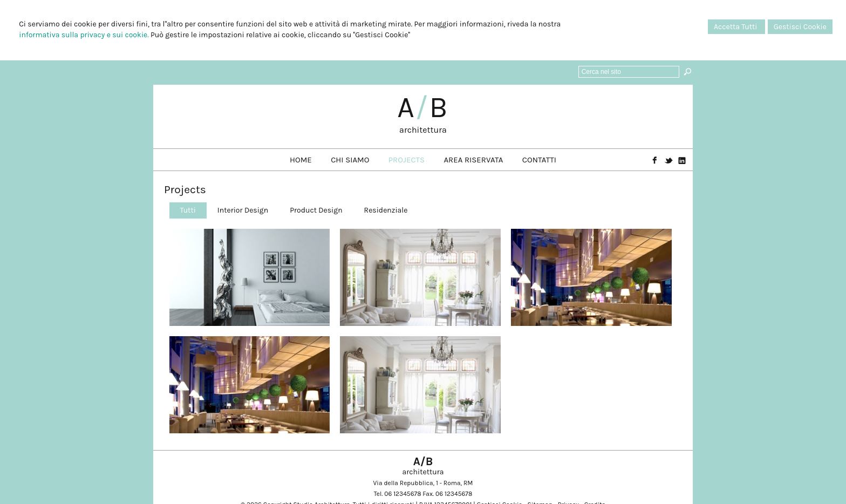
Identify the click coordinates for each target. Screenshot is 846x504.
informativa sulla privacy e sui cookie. (84, 35)
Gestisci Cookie (800, 27)
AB (423, 107)
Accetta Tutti (736, 27)
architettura (423, 130)
